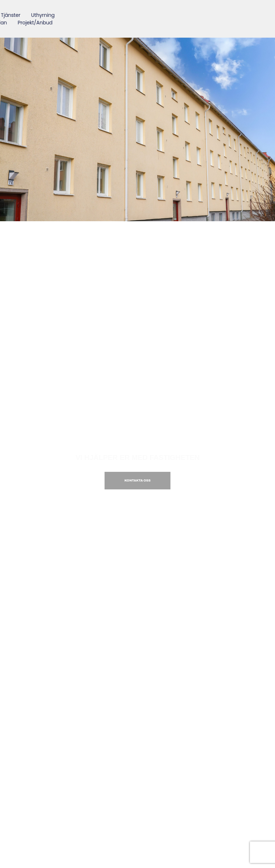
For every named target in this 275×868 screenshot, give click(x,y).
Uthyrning (43, 15)
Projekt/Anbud (35, 23)
